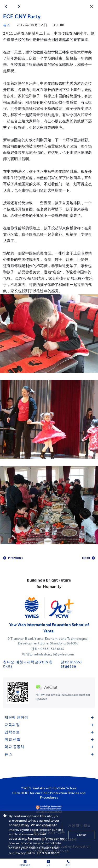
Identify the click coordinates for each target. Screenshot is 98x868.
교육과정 (49, 725)
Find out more (48, 853)
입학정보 (49, 732)
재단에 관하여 (49, 717)
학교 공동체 (49, 747)
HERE (25, 793)
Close (82, 835)
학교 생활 (49, 739)
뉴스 (49, 754)
